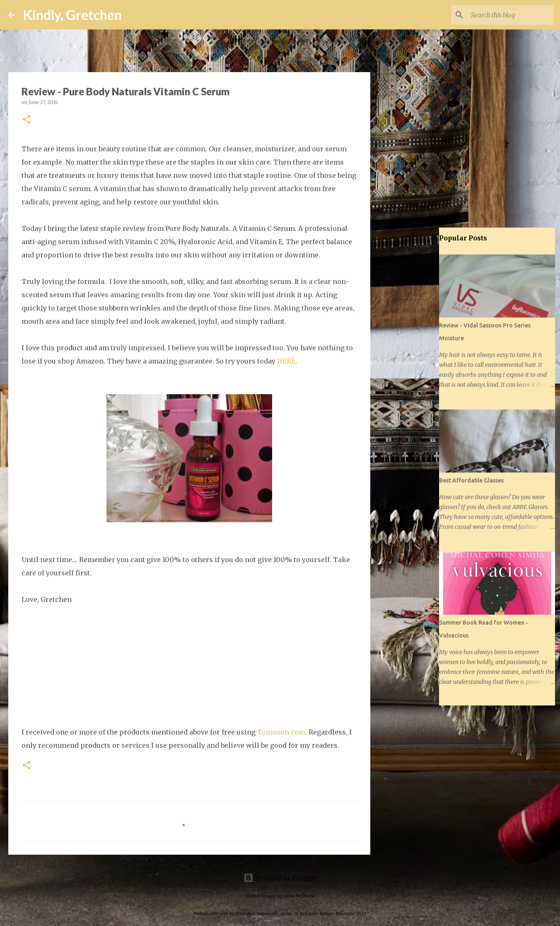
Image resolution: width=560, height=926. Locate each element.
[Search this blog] (510, 15)
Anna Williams (299, 896)
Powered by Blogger (280, 878)
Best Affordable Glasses (471, 480)
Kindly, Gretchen (72, 15)
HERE (286, 361)
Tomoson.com (281, 732)
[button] (27, 120)
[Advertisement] (413, 358)
